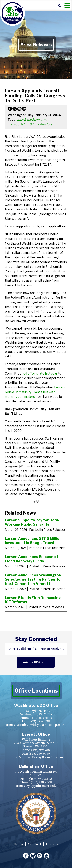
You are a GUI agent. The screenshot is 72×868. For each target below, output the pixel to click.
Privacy (52, 844)
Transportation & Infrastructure (30, 124)
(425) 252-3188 (41, 750)
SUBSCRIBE (36, 662)
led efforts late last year (40, 373)
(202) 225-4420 (39, 721)
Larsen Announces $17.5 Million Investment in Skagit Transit (33, 541)
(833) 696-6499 (39, 754)
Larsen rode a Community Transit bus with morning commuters (35, 392)
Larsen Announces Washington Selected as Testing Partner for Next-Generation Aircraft (33, 579)
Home (19, 844)
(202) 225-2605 (41, 718)
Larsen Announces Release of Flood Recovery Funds (31, 559)
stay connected (36, 639)
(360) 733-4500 (41, 782)
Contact (35, 844)
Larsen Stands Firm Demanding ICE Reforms (33, 600)
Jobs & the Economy (31, 120)
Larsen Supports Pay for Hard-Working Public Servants (32, 522)
